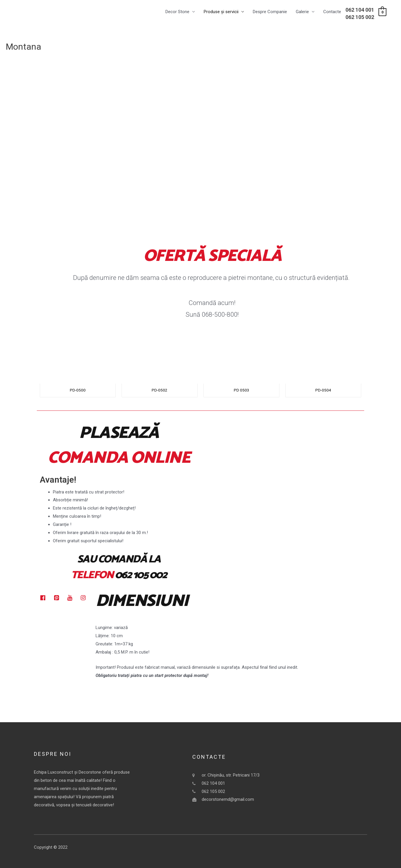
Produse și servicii (221, 12)
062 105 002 (360, 17)
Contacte (332, 12)
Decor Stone (177, 12)
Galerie (302, 12)
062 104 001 (360, 10)
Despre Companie (270, 12)
